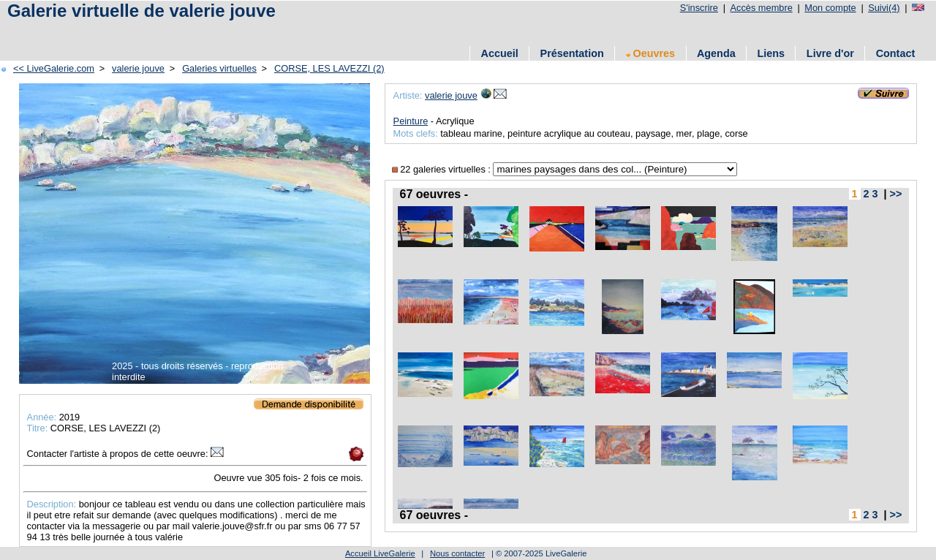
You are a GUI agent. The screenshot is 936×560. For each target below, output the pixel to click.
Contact (896, 53)
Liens (771, 53)
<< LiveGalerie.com (54, 68)
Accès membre (761, 8)
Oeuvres (651, 53)
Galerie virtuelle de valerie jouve (141, 11)
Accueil (500, 53)
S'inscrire (699, 8)
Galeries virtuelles (219, 68)
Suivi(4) (884, 8)
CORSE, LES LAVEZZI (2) (329, 68)
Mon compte (830, 8)
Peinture (411, 121)
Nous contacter (457, 553)
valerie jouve (138, 68)
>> (896, 194)
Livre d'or (830, 53)
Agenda (716, 53)
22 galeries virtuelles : (443, 169)
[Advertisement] (175, 31)
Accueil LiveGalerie (380, 553)
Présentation (572, 53)
